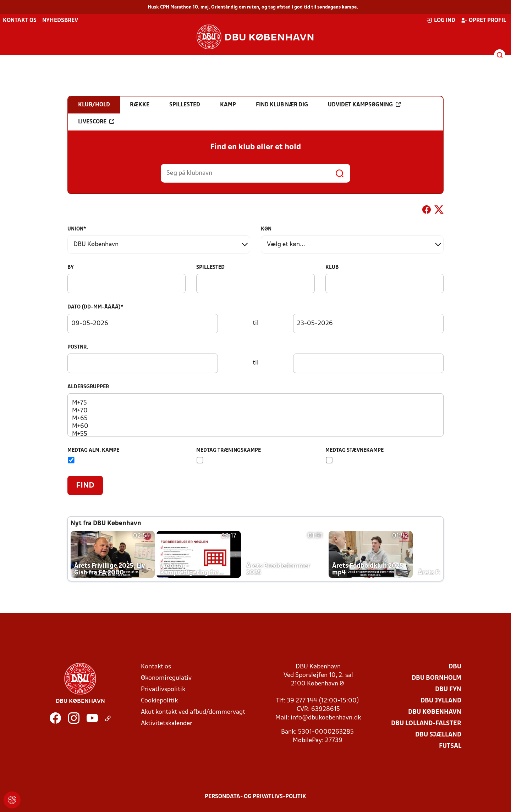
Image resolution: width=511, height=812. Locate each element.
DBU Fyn (448, 689)
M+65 (255, 419)
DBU (455, 667)
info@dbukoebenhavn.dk (326, 718)
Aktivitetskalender (167, 724)
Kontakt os (20, 21)
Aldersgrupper (88, 387)
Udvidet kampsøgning (364, 105)
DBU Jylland (441, 701)
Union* (77, 229)
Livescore (96, 122)
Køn (266, 229)
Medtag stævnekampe (355, 451)
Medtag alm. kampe (93, 451)
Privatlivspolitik (163, 689)
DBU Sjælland (438, 735)
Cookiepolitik (159, 701)
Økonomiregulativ (166, 678)
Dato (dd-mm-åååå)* (95, 307)
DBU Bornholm (436, 678)
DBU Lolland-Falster (426, 724)
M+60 (255, 427)
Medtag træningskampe (229, 451)
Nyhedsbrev (60, 21)
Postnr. (78, 347)
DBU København (435, 712)
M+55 (255, 434)
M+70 (255, 411)
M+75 (255, 403)
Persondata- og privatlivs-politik (255, 797)
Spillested (210, 268)
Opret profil (483, 20)
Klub (332, 268)
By (71, 268)
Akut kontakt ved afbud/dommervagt (193, 712)
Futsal (450, 746)
